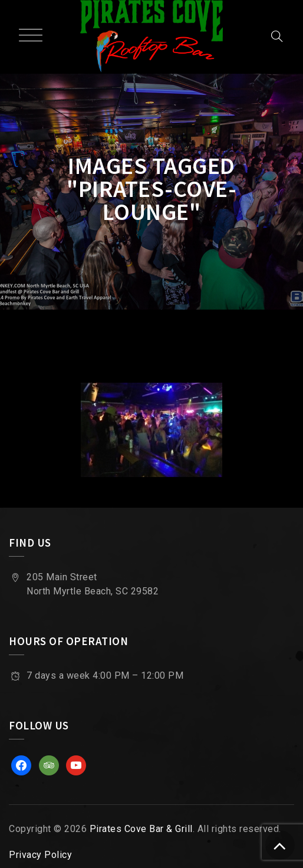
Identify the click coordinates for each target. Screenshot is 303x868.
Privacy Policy (40, 855)
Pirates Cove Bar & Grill (141, 829)
